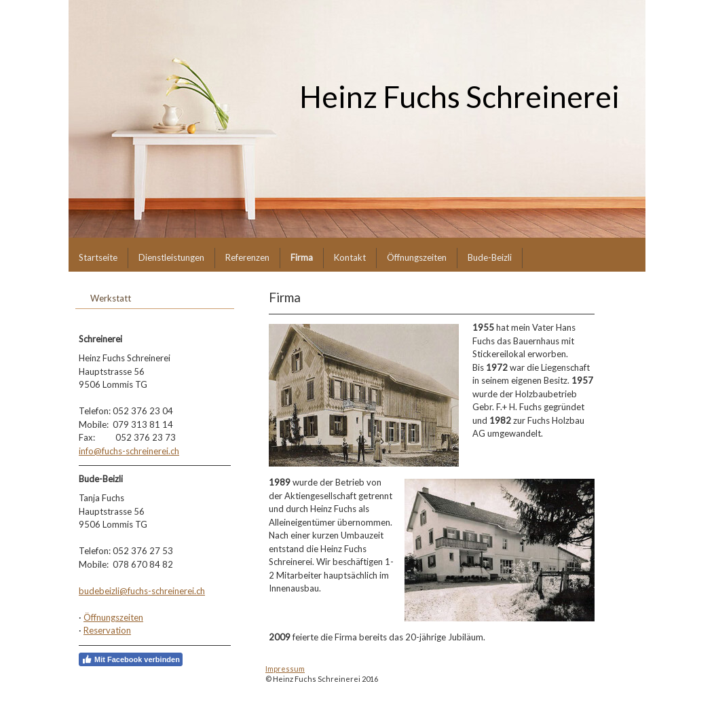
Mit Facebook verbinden (131, 659)
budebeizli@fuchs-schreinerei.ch (142, 591)
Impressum (285, 669)
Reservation (107, 630)
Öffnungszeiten (113, 617)
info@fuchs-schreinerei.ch (129, 451)
